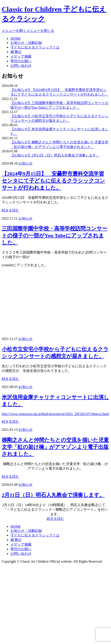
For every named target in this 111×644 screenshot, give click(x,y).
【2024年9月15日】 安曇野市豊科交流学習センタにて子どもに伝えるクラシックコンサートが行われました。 (53, 181)
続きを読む (10, 210)
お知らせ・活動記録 (26, 43)
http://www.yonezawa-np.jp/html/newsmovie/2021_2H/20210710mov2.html (55, 414)
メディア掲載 (21, 56)
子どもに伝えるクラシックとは (35, 47)
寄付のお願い (21, 61)
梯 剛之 (16, 52)
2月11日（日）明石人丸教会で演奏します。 (53, 495)
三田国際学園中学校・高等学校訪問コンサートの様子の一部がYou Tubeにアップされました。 (55, 235)
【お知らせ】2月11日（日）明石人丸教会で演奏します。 (55, 155)
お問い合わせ (21, 66)
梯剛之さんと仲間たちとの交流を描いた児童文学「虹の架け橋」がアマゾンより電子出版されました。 (55, 447)
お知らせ (26, 163)
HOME (16, 39)
